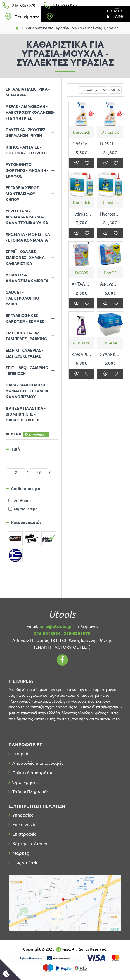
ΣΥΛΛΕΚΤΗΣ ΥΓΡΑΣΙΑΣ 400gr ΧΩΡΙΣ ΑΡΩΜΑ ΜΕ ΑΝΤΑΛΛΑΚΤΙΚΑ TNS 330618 (110, 354)
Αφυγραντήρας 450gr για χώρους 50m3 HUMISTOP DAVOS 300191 (110, 284)
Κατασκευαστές (26, 522)
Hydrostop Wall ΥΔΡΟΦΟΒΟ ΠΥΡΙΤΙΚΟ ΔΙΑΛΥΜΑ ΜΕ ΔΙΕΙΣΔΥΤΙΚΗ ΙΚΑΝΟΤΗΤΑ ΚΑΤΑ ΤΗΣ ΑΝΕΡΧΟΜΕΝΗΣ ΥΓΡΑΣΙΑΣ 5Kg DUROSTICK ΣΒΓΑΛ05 (110, 214)
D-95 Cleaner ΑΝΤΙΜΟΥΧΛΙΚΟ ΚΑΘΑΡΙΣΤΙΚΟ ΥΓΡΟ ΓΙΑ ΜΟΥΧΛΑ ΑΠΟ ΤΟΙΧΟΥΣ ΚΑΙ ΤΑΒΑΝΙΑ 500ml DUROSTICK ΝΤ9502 (81, 143)
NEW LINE (81, 343)
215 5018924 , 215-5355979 (62, 633)
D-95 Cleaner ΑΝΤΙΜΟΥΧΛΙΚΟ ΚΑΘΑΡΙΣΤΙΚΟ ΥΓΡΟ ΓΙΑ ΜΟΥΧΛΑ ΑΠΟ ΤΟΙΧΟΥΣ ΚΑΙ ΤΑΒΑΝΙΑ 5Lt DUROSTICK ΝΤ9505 (110, 143)
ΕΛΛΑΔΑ (110, 343)
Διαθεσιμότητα (26, 488)
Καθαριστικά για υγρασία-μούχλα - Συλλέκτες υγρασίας (72, 28)
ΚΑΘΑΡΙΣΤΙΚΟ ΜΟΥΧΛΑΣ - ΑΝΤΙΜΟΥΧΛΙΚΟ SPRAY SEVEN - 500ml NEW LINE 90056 (81, 354)
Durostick (81, 132)
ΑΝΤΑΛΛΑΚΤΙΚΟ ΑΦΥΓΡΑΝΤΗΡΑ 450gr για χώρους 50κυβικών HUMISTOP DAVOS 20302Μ (81, 284)
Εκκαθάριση (38, 434)
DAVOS (81, 272)
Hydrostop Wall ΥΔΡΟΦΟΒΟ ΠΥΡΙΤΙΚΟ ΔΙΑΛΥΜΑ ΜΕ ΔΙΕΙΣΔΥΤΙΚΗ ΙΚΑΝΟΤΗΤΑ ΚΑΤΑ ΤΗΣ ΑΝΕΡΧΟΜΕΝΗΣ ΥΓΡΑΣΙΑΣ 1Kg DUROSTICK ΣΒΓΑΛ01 (81, 214)
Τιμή (15, 449)
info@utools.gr (56, 626)
